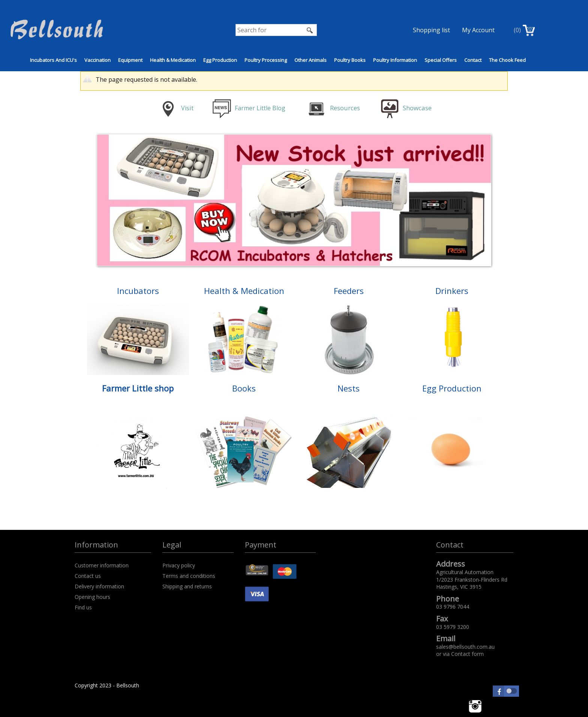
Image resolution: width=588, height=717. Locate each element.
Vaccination (97, 60)
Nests (349, 388)
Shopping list (431, 30)
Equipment (130, 60)
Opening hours (92, 597)
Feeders (349, 291)
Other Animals (310, 60)
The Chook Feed (507, 60)
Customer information (102, 565)
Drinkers (452, 291)
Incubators (138, 291)
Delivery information (99, 586)
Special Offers (441, 60)
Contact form (467, 654)
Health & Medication (173, 60)
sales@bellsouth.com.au (465, 647)
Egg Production (220, 60)
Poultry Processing (266, 60)
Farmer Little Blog (250, 108)
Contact (473, 60)
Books (244, 388)
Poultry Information (395, 60)
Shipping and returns (187, 586)
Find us (83, 607)
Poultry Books (350, 60)
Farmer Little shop (138, 388)
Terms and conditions (189, 576)
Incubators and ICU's (53, 60)
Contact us (88, 576)
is (187, 108)
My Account (478, 30)
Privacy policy (179, 565)
